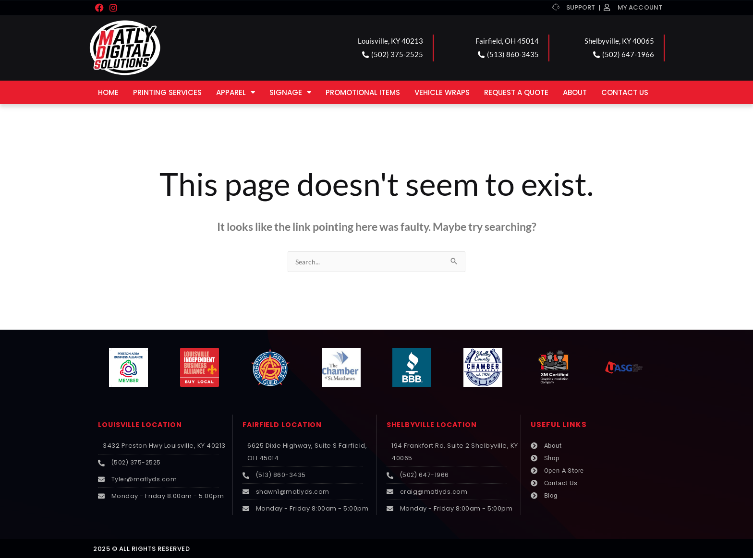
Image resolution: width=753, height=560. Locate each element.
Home (108, 92)
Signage (290, 92)
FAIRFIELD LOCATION (285, 425)
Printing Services (167, 92)
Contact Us (625, 92)
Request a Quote (516, 92)
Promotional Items (363, 92)
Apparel (236, 92)
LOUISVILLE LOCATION (143, 425)
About (575, 92)
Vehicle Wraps (442, 92)
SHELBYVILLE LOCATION (435, 425)
